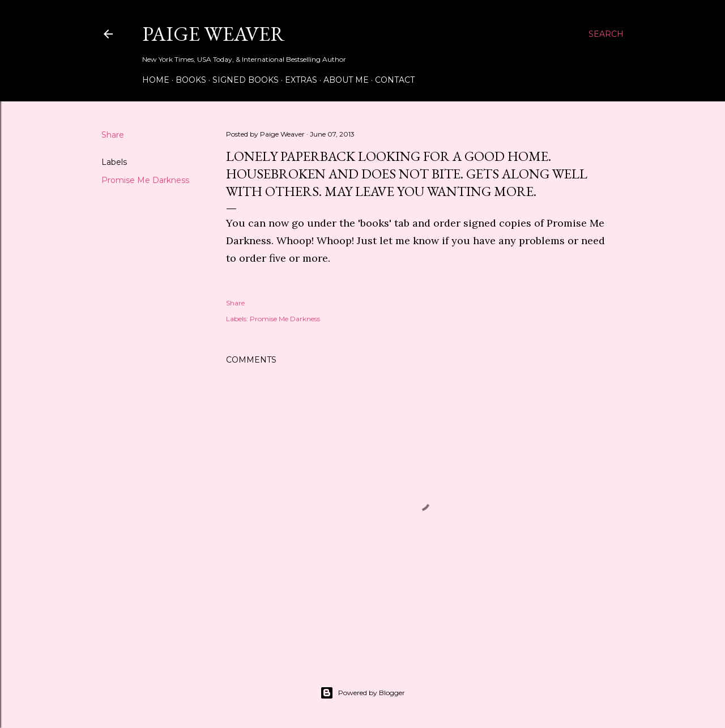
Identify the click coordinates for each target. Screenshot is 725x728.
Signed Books (246, 80)
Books (191, 80)
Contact (395, 80)
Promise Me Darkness (145, 180)
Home (156, 80)
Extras (301, 80)
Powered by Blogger (362, 693)
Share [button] (113, 135)
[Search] (606, 34)
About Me (346, 80)
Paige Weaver (214, 34)
